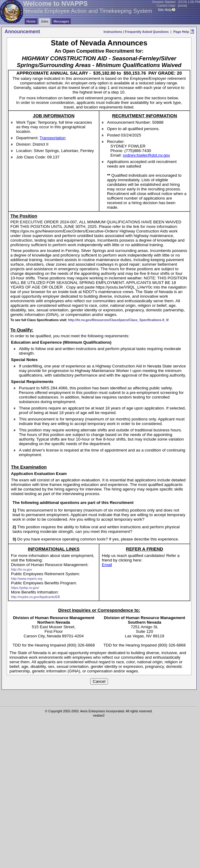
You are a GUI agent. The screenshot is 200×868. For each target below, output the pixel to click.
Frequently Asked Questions (147, 32)
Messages (61, 21)
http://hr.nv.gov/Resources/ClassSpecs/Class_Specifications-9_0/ (118, 320)
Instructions (113, 32)
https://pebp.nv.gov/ (25, 588)
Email (107, 565)
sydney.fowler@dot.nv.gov (146, 155)
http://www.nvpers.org (27, 579)
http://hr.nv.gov (21, 569)
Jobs (45, 21)
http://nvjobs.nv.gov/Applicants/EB (35, 597)
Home (31, 21)
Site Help (165, 10)
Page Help (181, 32)
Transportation (53, 138)
